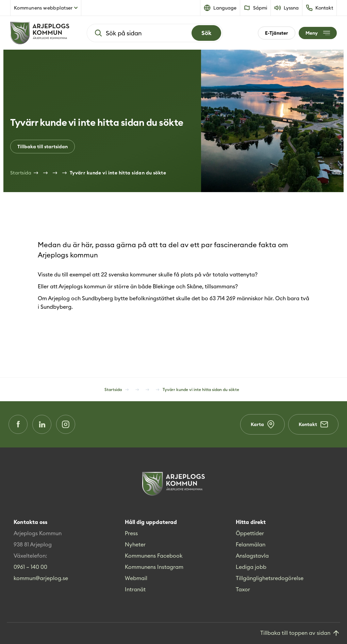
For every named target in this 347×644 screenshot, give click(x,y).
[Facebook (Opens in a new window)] (18, 424)
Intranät (135, 589)
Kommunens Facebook (154, 556)
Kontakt (313, 424)
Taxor (243, 589)
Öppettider (250, 533)
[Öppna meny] (318, 33)
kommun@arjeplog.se (41, 578)
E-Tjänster (277, 33)
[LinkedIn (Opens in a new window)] (42, 424)
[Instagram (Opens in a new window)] (66, 424)
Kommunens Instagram (154, 567)
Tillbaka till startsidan (43, 147)
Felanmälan (251, 544)
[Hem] (40, 33)
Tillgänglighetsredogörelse (270, 578)
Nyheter (135, 544)
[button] (220, 8)
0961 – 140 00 (30, 567)
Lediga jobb (251, 567)
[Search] (206, 33)
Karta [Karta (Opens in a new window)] (262, 424)
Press (131, 533)
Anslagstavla (252, 556)
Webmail (136, 578)
